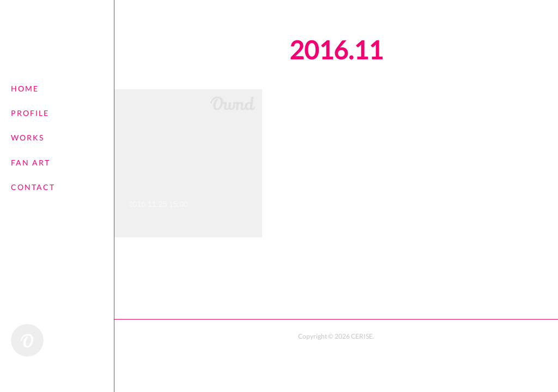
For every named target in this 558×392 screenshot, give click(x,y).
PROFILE (30, 113)
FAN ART (31, 163)
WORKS (28, 137)
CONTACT (33, 187)
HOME (25, 88)
